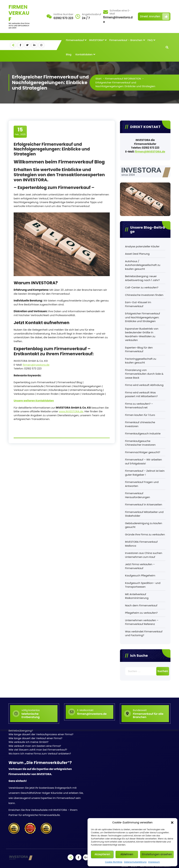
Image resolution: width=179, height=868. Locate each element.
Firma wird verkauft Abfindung (144, 385)
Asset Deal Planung (137, 254)
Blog (69, 54)
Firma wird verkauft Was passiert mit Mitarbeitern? (141, 394)
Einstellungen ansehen (157, 854)
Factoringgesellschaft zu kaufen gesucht (141, 361)
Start (99, 79)
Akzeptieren (102, 854)
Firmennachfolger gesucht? (143, 452)
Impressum (154, 862)
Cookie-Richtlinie (114, 862)
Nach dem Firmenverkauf (141, 605)
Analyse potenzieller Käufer (142, 246)
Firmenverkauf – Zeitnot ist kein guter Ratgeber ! (145, 473)
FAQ (150, 40)
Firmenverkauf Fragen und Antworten (142, 484)
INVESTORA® (97, 40)
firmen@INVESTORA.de (150, 152)
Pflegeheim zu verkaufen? (141, 613)
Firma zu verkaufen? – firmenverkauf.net (139, 406)
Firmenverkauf (75, 40)
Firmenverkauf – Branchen (126, 40)
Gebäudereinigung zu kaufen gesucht (144, 525)
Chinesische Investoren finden (144, 295)
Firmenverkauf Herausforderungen (138, 495)
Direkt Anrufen (155, 17)
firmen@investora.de (36, 365)
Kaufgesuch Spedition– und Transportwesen (143, 585)
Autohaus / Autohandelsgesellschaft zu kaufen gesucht (143, 265)
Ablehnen (127, 854)
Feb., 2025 (20, 131)
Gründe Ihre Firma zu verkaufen (145, 534)
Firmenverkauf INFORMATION (123, 79)
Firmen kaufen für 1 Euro (140, 415)
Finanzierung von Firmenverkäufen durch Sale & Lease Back (144, 374)
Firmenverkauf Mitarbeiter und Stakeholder (144, 514)
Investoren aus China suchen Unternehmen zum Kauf (144, 555)
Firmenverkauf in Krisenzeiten (144, 504)
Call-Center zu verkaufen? (142, 287)
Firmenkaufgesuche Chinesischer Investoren (140, 443)
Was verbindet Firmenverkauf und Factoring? (144, 633)
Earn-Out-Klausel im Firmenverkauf (138, 304)
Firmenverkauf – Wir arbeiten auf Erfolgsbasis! (144, 461)
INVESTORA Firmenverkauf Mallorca (141, 544)
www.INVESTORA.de (71, 411)
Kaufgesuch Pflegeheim (140, 575)
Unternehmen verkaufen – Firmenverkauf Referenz (142, 622)
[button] (172, 823)
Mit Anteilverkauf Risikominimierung (137, 596)
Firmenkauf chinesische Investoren (140, 424)
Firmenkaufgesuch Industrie (143, 433)
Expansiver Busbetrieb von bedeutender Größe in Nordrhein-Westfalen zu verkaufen (142, 334)
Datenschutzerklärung (135, 862)
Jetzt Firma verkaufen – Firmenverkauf (140, 566)
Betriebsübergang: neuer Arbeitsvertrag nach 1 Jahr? (142, 278)
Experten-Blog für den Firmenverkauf (139, 349)
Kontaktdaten (84, 54)
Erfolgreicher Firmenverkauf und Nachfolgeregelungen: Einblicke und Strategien (143, 317)
